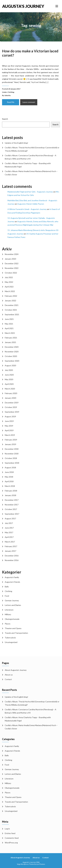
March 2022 (10, 291)
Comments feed (12, 838)
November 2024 (12, 254)
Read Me (11, 102)
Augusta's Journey (17, 6)
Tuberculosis (10, 638)
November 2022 (12, 268)
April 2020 (9, 384)
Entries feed (10, 833)
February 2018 (11, 491)
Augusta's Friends (12, 582)
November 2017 (12, 505)
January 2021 (10, 342)
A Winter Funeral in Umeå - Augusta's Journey (27, 209)
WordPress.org (11, 843)
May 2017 (9, 532)
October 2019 (11, 407)
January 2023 (10, 259)
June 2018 (9, 472)
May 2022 (9, 282)
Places (8, 624)
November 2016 (12, 560)
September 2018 (12, 463)
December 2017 (12, 500)
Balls (7, 587)
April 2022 (9, 287)
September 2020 (12, 361)
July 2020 (9, 370)
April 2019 (9, 430)
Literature (9, 610)
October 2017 (11, 509)
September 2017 (12, 514)
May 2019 (9, 426)
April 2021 (9, 328)
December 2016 (12, 556)
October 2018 (11, 458)
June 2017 (9, 528)
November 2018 (12, 454)
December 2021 (12, 305)
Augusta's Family (12, 577)
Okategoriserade (12, 619)
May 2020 (9, 379)
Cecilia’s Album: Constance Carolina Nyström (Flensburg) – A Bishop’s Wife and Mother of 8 (31, 157)
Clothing (11, 92)
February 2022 (11, 296)
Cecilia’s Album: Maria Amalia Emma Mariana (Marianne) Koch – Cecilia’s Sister (31, 173)
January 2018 (10, 495)
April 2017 (9, 537)
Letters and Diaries (13, 605)
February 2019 (11, 440)
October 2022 (11, 273)
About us (9, 675)
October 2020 (11, 356)
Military (8, 614)
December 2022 (12, 263)
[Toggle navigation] (57, 6)
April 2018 (9, 481)
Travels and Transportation (16, 633)
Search (5, 119)
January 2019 (10, 444)
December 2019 (12, 403)
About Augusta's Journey (20, 858)
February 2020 (11, 393)
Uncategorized (11, 642)
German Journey (12, 600)
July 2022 (9, 277)
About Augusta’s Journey (16, 670)
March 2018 (10, 486)
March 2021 (10, 333)
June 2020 (9, 375)
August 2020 (10, 365)
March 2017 (10, 542)
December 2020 (12, 347)
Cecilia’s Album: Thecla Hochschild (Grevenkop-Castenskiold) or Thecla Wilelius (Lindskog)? (32, 149)
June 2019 (9, 421)
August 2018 (10, 467)
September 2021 (12, 314)
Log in (7, 829)
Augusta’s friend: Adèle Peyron (31, 204)
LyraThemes (41, 864)
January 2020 (10, 398)
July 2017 (9, 523)
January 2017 (10, 551)
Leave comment (29, 102)
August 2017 (10, 518)
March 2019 (10, 435)
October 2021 (11, 310)
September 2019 (12, 412)
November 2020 (12, 352)
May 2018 (9, 477)
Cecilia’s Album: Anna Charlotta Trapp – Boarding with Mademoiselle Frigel (28, 165)
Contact (8, 679)
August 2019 (10, 416)
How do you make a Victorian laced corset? (30, 53)
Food (7, 596)
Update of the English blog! (16, 143)
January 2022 (10, 301)
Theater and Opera (13, 628)
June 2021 (9, 319)
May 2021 (9, 324)
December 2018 (12, 449)
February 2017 (11, 546)
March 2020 (10, 389)
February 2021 (11, 338)
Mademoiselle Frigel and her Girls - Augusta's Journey (30, 192)
